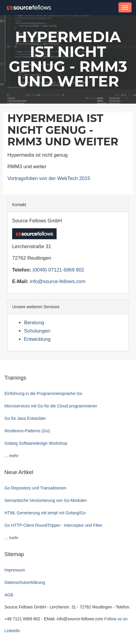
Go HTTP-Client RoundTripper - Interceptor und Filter (53, 525)
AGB (9, 595)
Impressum (15, 570)
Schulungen (37, 331)
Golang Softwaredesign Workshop (36, 443)
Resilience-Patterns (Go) (27, 431)
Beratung (34, 323)
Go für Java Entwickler (25, 418)
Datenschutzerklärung (25, 582)
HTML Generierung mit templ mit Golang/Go (45, 513)
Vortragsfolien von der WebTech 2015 (49, 178)
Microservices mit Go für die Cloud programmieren (51, 406)
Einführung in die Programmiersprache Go (43, 394)
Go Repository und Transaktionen (35, 488)
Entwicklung (37, 339)
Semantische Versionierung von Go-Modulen (46, 500)
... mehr (11, 456)
